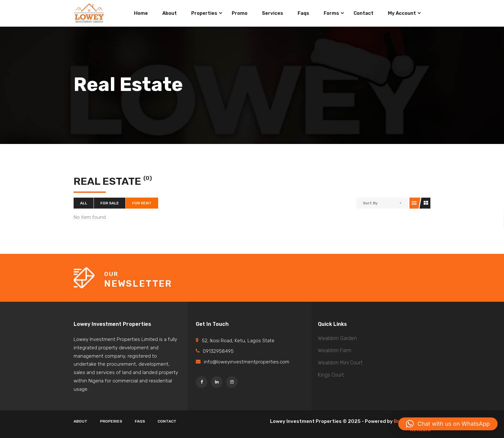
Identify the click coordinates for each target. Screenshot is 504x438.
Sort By (370, 203)
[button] (448, 424)
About (81, 421)
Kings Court (331, 375)
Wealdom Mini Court (340, 363)
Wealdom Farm (335, 350)
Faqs (140, 421)
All (84, 203)
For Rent (142, 203)
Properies (111, 421)
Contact (167, 421)
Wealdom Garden (337, 338)
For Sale (110, 203)
